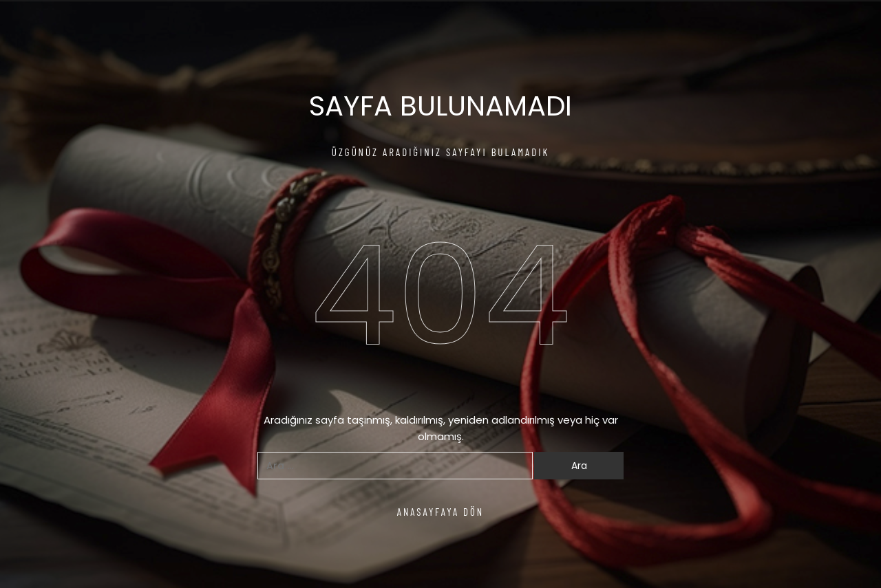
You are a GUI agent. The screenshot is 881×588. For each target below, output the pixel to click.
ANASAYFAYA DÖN (441, 512)
